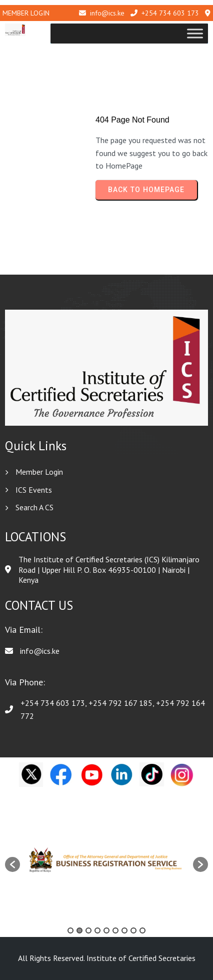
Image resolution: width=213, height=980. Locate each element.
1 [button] (70, 930)
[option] (106, 859)
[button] (12, 864)
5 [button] (106, 930)
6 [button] (115, 930)
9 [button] (142, 930)
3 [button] (88, 930)
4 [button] (97, 930)
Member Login (26, 13)
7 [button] (124, 930)
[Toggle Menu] (195, 34)
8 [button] (133, 930)
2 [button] (79, 930)
